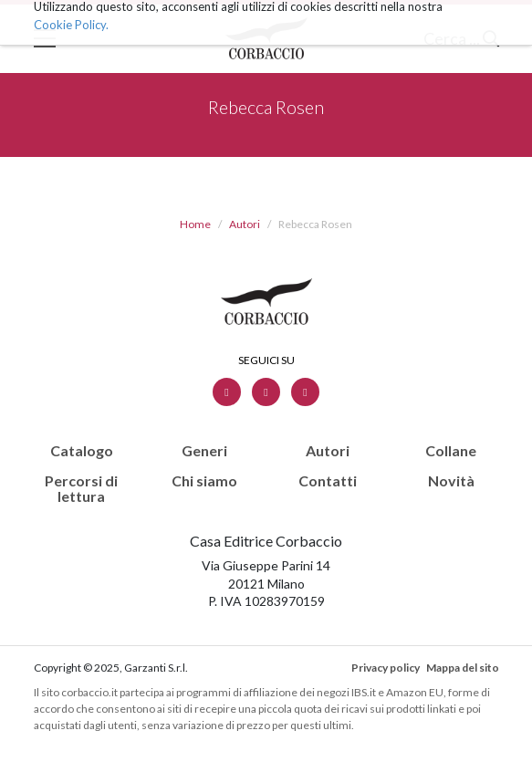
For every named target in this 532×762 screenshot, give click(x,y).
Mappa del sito (463, 668)
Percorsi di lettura (81, 489)
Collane (451, 451)
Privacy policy (386, 668)
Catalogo (82, 451)
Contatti (328, 481)
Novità (451, 481)
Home (195, 224)
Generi (204, 451)
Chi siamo (204, 481)
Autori (245, 224)
